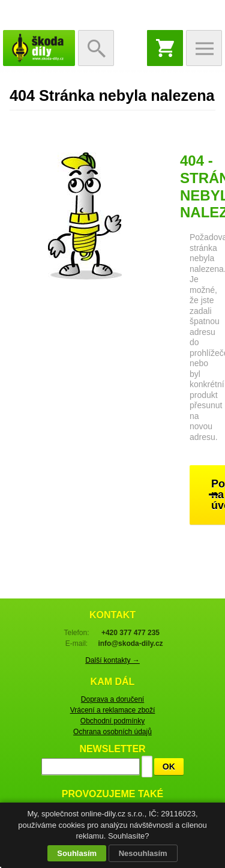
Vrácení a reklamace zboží (113, 710)
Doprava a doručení (112, 699)
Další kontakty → (112, 660)
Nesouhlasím (143, 853)
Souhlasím (77, 853)
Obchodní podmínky (112, 721)
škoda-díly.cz (39, 48)
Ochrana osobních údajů (112, 732)
